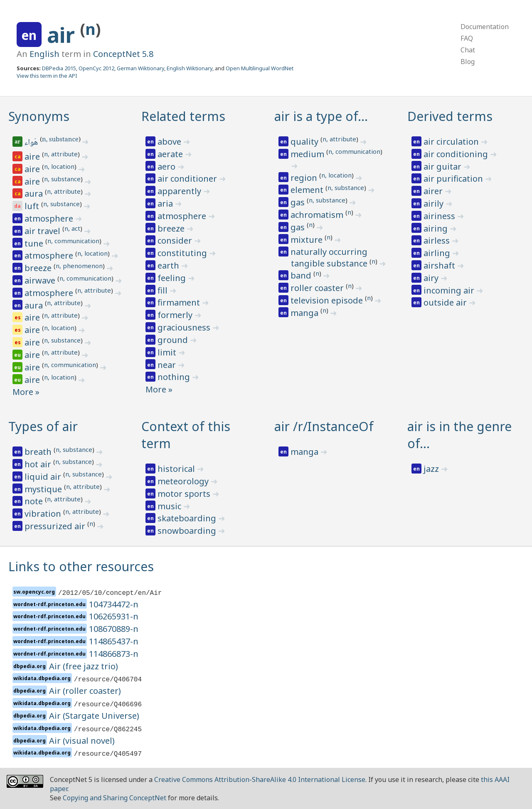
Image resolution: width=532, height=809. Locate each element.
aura (35, 194)
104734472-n (114, 604)
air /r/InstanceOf (324, 426)
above (170, 142)
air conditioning (457, 154)
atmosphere (50, 218)
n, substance (60, 140)
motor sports (185, 494)
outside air (446, 302)
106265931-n (114, 616)
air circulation (452, 142)
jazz (432, 469)
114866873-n (114, 654)
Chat (468, 50)
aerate (171, 154)
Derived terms (450, 116)
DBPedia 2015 (59, 68)
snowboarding (188, 531)
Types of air (43, 426)
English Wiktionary (190, 68)
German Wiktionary (140, 68)
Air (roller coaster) (85, 691)
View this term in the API (47, 76)
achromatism (318, 215)
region (305, 178)
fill (164, 290)
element (308, 190)
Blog (468, 62)
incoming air (450, 290)
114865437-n (114, 641)
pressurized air (56, 526)
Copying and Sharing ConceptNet (115, 798)
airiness (440, 216)
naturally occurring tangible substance (330, 258)
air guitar (443, 166)
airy (432, 278)
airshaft (440, 265)
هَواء (32, 143)
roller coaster (318, 288)
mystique (44, 489)
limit (168, 352)
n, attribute (61, 154)
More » (26, 392)
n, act (72, 228)
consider (176, 240)
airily (435, 203)
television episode (328, 300)
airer (434, 191)
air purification (454, 179)
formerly (176, 315)
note (35, 501)
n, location (59, 166)
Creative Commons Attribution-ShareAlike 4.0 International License (260, 779)
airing (437, 228)
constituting (183, 253)
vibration (44, 514)
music (170, 506)
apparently (180, 191)
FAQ (467, 38)
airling (438, 253)
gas (299, 202)
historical (177, 469)
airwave (41, 280)
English (44, 54)
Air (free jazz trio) (84, 666)
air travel (43, 231)
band (302, 275)
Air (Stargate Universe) (94, 716)
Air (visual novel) (82, 741)
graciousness (185, 327)
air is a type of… (321, 116)
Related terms (183, 116)
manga (305, 313)
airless (438, 240)
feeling (173, 278)
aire (33, 157)
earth (169, 265)
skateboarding (188, 518)
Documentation (485, 27)
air (64, 35)
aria (166, 203)
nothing (175, 377)
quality (305, 142)
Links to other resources (81, 566)
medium (308, 154)
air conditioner (188, 179)
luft (33, 206)
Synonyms (39, 116)
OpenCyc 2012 (96, 68)
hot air (39, 464)
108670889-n (114, 629)
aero (167, 166)
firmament (180, 302)
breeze (39, 268)
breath (39, 452)
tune (35, 243)
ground (174, 340)
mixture (308, 240)
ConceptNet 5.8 (123, 54)
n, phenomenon (79, 266)
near (168, 365)
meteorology (184, 481)
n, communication (73, 241)
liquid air (44, 477)
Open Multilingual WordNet (260, 68)
